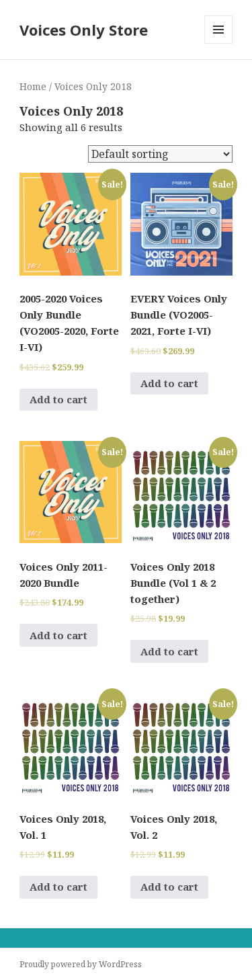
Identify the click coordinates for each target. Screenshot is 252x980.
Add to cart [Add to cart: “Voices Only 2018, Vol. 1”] (58, 887)
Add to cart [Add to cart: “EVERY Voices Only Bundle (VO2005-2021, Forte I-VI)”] (169, 383)
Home (33, 86)
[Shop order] (160, 154)
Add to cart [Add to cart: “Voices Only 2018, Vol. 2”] (169, 887)
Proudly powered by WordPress (81, 964)
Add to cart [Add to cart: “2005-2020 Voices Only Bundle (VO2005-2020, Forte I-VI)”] (58, 399)
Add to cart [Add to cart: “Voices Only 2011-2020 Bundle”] (58, 635)
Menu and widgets (219, 43)
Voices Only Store (84, 30)
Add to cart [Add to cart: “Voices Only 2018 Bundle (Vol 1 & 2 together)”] (169, 651)
